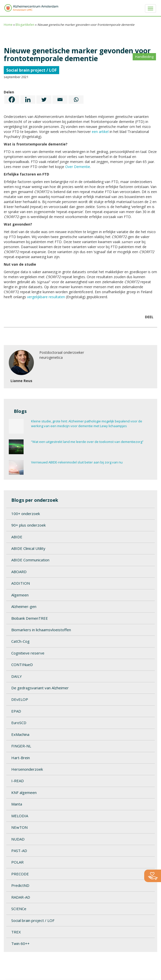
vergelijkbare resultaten (46, 297)
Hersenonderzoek (27, 769)
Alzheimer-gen (24, 606)
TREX (16, 932)
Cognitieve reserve (28, 653)
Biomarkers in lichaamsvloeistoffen (41, 630)
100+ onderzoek (26, 514)
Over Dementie (78, 167)
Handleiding (144, 57)
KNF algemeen (24, 792)
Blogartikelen (25, 25)
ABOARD (19, 572)
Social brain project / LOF (31, 70)
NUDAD (18, 839)
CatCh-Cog (20, 641)
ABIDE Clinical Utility (28, 548)
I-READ (18, 781)
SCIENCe (19, 909)
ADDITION (21, 583)
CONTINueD (22, 665)
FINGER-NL (21, 746)
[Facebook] (12, 100)
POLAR (17, 862)
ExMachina (20, 734)
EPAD (16, 711)
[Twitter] (44, 100)
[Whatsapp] (76, 100)
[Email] (60, 100)
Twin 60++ (20, 943)
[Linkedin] (28, 100)
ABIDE (17, 537)
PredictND (20, 885)
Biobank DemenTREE (30, 618)
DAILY (17, 676)
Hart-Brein (21, 758)
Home (8, 25)
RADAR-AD (21, 897)
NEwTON (19, 827)
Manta (17, 804)
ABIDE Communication (30, 560)
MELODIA (20, 816)
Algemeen (20, 595)
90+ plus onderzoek (28, 525)
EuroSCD (19, 723)
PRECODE (20, 874)
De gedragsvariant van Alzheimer (40, 688)
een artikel (100, 132)
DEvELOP (20, 699)
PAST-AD (19, 851)
